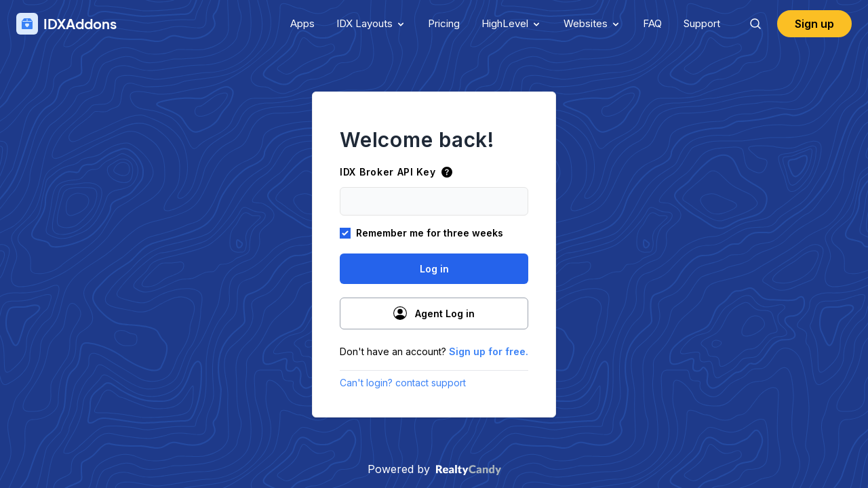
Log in (434, 269)
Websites (592, 23)
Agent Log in (434, 313)
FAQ (652, 23)
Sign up (814, 24)
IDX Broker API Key (396, 172)
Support (702, 23)
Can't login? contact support (403, 383)
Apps (302, 23)
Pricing (444, 23)
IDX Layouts (371, 23)
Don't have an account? (434, 351)
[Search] (755, 24)
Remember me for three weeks (430, 233)
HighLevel (512, 23)
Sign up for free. (489, 351)
